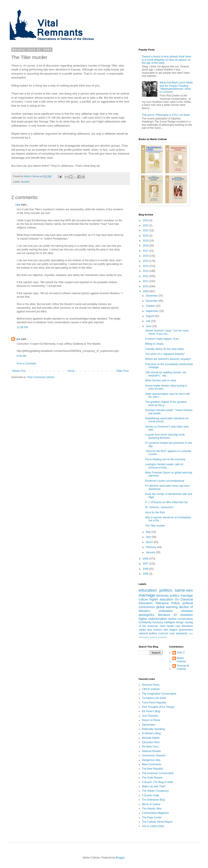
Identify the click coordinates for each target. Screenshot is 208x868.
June (149, 326)
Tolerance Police (167, 603)
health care (174, 626)
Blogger (120, 858)
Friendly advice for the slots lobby (164, 349)
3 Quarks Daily (150, 795)
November (152, 301)
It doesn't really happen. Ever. (162, 339)
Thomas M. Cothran (183, 667)
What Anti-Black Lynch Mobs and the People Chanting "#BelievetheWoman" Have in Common (176, 87)
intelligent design (174, 622)
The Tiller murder (155, 526)
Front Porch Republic (154, 703)
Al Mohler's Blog (151, 733)
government (186, 630)
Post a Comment (26, 364)
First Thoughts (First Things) (158, 707)
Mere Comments (152, 764)
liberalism (187, 626)
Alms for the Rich (155, 512)
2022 (146, 230)
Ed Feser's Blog (151, 711)
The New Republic (153, 769)
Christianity (145, 622)
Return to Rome (151, 720)
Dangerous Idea (151, 760)
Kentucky (158, 622)
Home (71, 371)
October (151, 306)
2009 (146, 291)
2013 (146, 271)
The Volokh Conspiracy (155, 791)
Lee (18, 205)
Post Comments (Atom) (41, 377)
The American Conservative (158, 773)
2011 (146, 281)
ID (175, 615)
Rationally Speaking (153, 729)
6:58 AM (21, 356)
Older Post (122, 371)
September (153, 311)
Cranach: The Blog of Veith (157, 782)
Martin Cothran (181, 660)
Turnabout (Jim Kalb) (154, 698)
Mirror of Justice (151, 804)
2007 (146, 564)
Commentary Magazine (155, 813)
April (149, 537)
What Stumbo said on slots (161, 380)
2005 (146, 574)
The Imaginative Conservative (159, 694)
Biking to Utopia (154, 344)
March (150, 542)
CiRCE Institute (151, 689)
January (151, 552)
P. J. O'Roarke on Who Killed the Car (166, 502)
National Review (151, 751)
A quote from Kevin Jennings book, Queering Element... (165, 436)
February (151, 547)
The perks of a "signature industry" (165, 354)
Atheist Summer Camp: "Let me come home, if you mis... (167, 332)
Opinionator (149, 725)
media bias (145, 630)
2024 (146, 220)
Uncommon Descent (154, 755)
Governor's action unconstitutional (165, 481)
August (150, 316)
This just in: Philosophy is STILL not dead (166, 115)
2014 (146, 266)
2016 (146, 256)
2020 (146, 236)
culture (143, 599)
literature (164, 615)
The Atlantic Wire (152, 809)
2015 (146, 261)
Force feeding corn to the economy (165, 459)
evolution (187, 615)
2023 (146, 225)
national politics (148, 633)
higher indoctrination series (158, 619)
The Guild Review (152, 778)
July (149, 321)
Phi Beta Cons (150, 747)
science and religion (166, 630)
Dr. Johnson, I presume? (159, 507)
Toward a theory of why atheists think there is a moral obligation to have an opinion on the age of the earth (167, 60)
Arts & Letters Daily (153, 826)
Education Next (151, 742)
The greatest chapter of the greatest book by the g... (166, 403)
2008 (146, 559)
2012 (146, 276)
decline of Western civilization (166, 609)
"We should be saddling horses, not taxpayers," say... (166, 374)
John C (181, 653)
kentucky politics (168, 596)
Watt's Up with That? (154, 786)
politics (166, 590)
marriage (187, 596)
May (149, 532)
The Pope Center (152, 817)
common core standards (173, 633)
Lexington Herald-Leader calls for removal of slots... (164, 466)
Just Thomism (150, 716)
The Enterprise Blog (153, 800)
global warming (167, 607)
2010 (146, 286)
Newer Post (19, 371)
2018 (146, 246)
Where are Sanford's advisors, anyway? (168, 359)
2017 (146, 251)
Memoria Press (151, 685)
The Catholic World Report (157, 822)
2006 (146, 569)
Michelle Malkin (151, 738)
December (152, 296)
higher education (161, 599)
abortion (25, 182)
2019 (146, 241)
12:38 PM (22, 327)
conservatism (185, 619)
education (148, 590)
